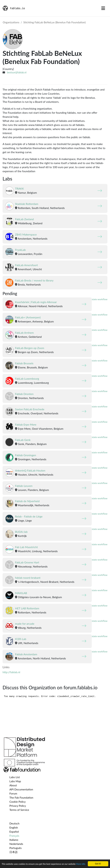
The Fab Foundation (21, 797)
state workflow (100, 299)
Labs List (15, 777)
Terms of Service (19, 810)
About (13, 785)
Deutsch (14, 823)
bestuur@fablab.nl (17, 72)
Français (14, 836)
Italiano (14, 840)
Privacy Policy (18, 806)
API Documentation (21, 789)
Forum (13, 793)
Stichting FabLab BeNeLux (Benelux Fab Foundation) (54, 22)
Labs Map (15, 781)
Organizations (11, 22)
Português (15, 848)
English (14, 827)
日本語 (13, 852)
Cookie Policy (18, 802)
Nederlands (16, 844)
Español (14, 832)
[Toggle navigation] (103, 8)
